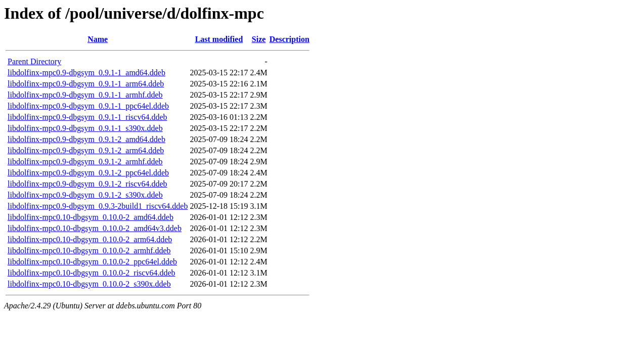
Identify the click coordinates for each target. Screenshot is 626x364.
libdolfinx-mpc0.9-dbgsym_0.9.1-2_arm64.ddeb (86, 150)
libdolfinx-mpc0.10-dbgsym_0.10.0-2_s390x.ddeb (89, 284)
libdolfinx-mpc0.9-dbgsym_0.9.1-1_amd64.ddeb (86, 73)
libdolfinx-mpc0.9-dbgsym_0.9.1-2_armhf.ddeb (85, 162)
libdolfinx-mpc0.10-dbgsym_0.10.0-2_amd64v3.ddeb (95, 228)
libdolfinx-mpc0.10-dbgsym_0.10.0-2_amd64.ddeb (91, 217)
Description (289, 39)
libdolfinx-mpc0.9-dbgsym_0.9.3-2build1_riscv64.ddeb (98, 206)
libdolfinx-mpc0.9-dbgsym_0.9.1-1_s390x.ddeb (85, 128)
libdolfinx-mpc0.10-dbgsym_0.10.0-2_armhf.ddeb (89, 251)
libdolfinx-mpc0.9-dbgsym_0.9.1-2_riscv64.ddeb (87, 184)
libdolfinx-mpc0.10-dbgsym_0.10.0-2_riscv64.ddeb (92, 273)
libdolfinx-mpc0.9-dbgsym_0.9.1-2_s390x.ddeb (85, 195)
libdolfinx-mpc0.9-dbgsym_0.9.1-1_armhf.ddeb (85, 95)
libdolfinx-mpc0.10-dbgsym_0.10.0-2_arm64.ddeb (90, 239)
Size (259, 39)
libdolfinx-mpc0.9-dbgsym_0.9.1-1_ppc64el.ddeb (88, 106)
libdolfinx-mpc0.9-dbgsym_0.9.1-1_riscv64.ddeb (87, 117)
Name (98, 39)
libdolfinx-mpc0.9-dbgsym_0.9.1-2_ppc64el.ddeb (88, 173)
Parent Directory (34, 61)
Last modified (219, 39)
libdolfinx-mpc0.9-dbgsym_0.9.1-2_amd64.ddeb (86, 139)
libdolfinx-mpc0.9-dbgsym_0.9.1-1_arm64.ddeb (86, 84)
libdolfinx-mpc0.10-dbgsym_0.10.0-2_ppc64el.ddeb (92, 262)
